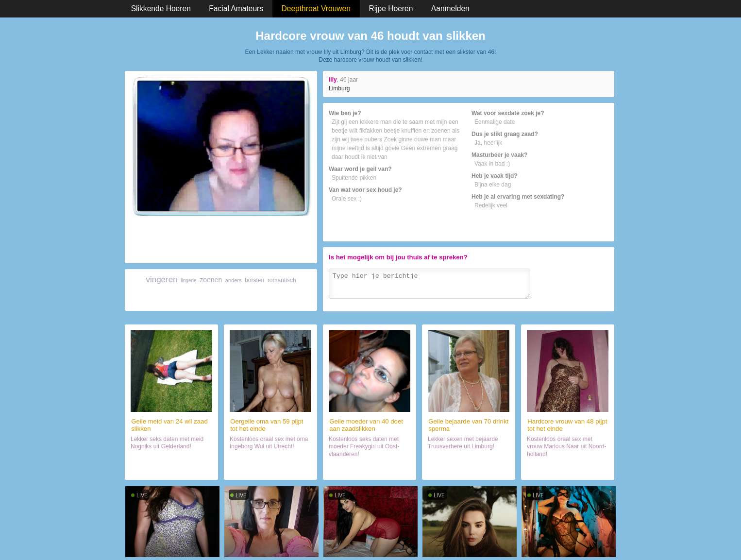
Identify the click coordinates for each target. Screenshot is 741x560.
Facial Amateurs (236, 8)
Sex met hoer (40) (370, 468)
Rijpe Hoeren (391, 8)
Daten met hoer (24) (171, 468)
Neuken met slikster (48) (568, 468)
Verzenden (588, 302)
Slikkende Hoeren (161, 8)
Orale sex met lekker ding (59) (270, 469)
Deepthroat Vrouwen (316, 8)
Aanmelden (450, 8)
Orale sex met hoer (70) (469, 468)
